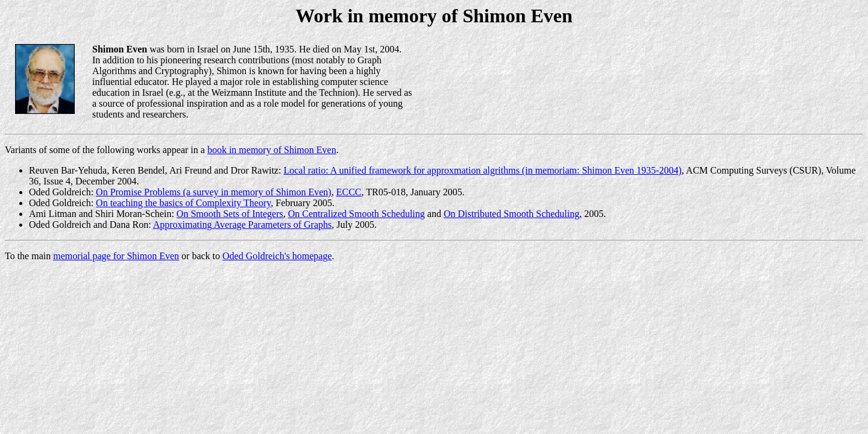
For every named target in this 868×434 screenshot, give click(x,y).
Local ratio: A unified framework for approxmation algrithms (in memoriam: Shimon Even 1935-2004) (482, 170)
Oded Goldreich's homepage (277, 256)
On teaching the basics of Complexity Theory (183, 203)
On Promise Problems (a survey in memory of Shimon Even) (214, 192)
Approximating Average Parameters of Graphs (243, 225)
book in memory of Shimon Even (272, 150)
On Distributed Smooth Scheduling (511, 214)
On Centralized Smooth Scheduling (357, 214)
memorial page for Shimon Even (116, 256)
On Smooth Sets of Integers (230, 214)
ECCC (349, 192)
